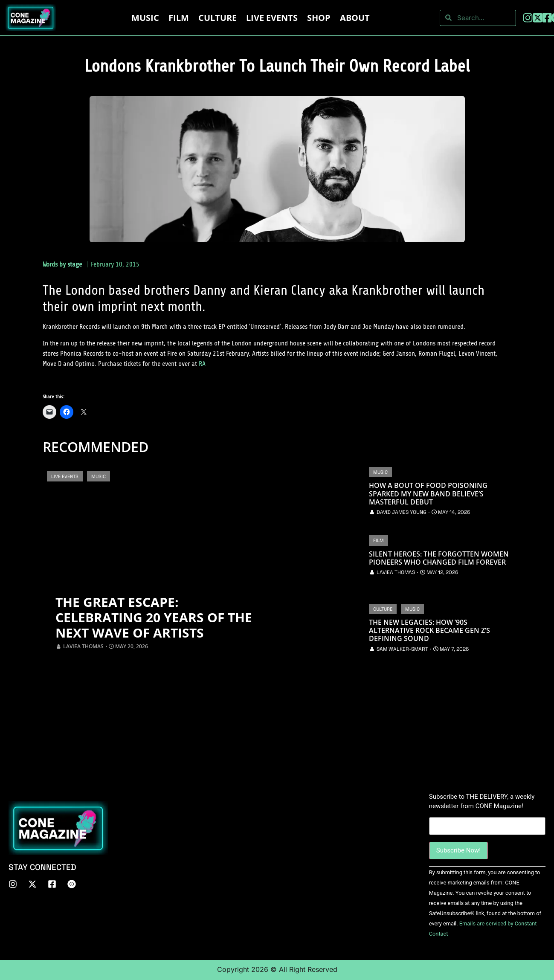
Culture (218, 18)
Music (145, 18)
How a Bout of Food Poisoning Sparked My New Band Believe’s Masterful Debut (428, 494)
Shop (319, 18)
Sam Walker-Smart (402, 649)
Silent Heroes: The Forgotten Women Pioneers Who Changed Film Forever (439, 558)
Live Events (65, 476)
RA (202, 364)
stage (75, 264)
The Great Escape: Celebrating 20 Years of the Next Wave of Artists (154, 618)
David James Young (402, 512)
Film (179, 18)
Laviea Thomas (83, 646)
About (355, 18)
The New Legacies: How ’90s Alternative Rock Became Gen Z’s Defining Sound (429, 631)
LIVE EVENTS (272, 18)
